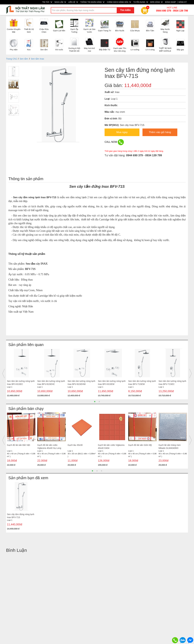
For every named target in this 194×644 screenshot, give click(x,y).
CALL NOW (114, 142)
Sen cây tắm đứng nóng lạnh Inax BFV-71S (21, 516)
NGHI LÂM (60, 2)
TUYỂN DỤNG (141, 2)
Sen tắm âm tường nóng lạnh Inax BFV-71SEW (142, 383)
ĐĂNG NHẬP (170, 2)
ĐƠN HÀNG (157, 2)
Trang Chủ (11, 59)
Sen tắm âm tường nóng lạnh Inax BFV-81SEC (21, 383)
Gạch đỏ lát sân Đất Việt (18, 445)
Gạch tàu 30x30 (75, 445)
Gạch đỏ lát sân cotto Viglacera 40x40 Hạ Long (49, 447)
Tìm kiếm (125, 10)
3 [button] (102, 471)
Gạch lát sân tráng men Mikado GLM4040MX (170, 447)
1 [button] (95, 402)
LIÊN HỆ (73, 2)
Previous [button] (3, 373)
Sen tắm (24, 59)
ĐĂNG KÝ (183, 2)
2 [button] (99, 402)
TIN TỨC (47, 2)
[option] (21, 373)
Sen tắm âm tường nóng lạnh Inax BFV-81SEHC (51, 383)
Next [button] (191, 373)
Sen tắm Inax (37, 59)
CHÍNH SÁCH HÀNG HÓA (119, 2)
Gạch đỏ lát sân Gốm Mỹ (140, 445)
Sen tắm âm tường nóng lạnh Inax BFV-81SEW (112, 383)
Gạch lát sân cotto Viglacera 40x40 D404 (111, 447)
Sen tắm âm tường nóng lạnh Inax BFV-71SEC (172, 383)
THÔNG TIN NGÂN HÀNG (92, 2)
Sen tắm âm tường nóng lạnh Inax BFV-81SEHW (81, 383)
